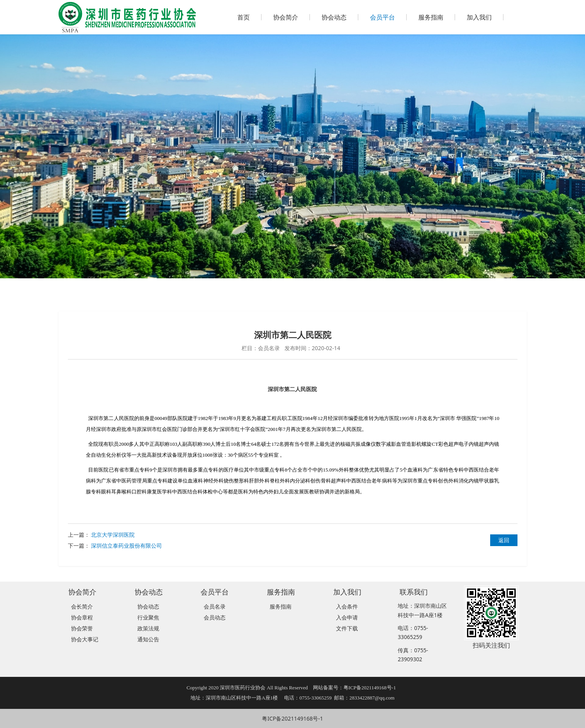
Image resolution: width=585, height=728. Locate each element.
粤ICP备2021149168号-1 (292, 718)
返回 (504, 540)
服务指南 (431, 17)
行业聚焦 (148, 617)
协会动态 (334, 17)
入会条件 (347, 606)
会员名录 (215, 606)
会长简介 (82, 606)
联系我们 (414, 592)
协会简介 (286, 17)
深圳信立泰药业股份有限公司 (126, 546)
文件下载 (347, 628)
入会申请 (347, 617)
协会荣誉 (82, 628)
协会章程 (82, 617)
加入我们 (479, 17)
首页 (244, 17)
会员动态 (215, 617)
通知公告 (148, 639)
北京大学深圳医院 (113, 535)
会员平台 (382, 17)
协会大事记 (85, 639)
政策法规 (148, 628)
